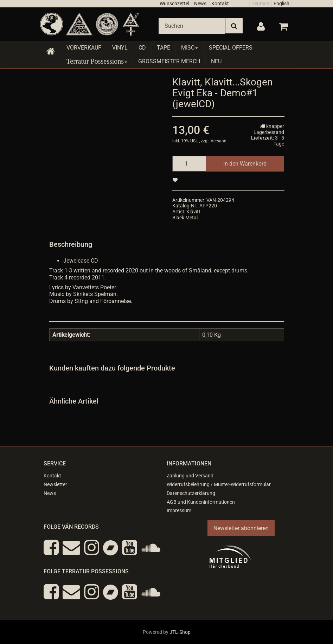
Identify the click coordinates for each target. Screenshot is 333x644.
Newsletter (55, 484)
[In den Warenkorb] (245, 164)
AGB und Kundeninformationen (201, 502)
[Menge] (189, 164)
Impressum (179, 510)
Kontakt (220, 4)
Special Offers (231, 48)
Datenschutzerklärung (191, 493)
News (200, 4)
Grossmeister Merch (169, 61)
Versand (219, 141)
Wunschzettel (174, 4)
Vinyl (120, 48)
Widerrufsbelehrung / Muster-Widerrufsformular (219, 484)
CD (142, 48)
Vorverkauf (84, 48)
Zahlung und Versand (190, 476)
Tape (164, 48)
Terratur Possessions (97, 61)
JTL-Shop (180, 632)
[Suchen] (192, 26)
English (281, 4)
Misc (190, 48)
